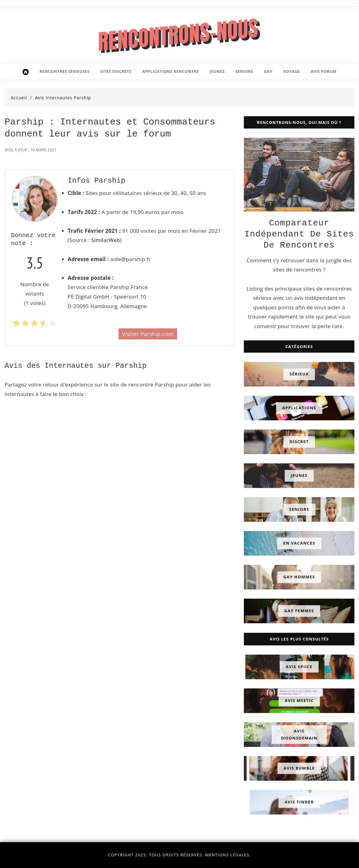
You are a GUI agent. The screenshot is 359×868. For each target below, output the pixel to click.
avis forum (324, 71)
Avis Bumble (299, 768)
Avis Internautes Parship (63, 98)
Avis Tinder (299, 802)
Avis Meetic (299, 700)
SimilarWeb (105, 240)
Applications (299, 408)
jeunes (217, 71)
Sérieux (299, 374)
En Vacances (299, 543)
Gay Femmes (299, 611)
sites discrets (116, 71)
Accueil (19, 98)
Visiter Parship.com (148, 334)
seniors (244, 71)
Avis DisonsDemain (299, 734)
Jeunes (299, 476)
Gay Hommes (299, 577)
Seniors (299, 509)
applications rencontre (171, 71)
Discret (299, 442)
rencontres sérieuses (65, 71)
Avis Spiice (299, 667)
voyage (291, 71)
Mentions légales (227, 855)
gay (268, 71)
